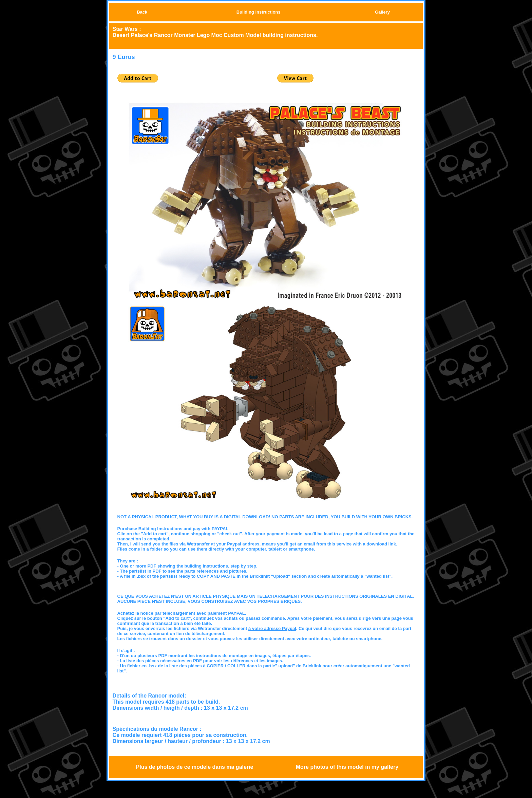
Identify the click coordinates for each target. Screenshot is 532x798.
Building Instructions (259, 12)
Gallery (382, 12)
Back (142, 12)
